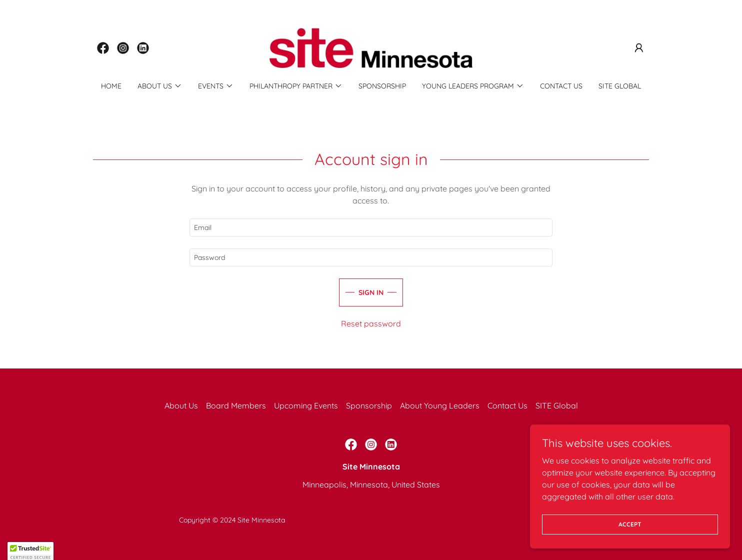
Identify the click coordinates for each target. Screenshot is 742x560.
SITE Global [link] (620, 86)
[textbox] (371, 227)
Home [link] (111, 86)
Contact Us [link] (561, 86)
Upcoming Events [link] (306, 405)
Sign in (371, 292)
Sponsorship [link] (382, 86)
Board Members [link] (236, 405)
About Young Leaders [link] (440, 405)
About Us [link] (181, 405)
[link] (103, 48)
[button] (639, 48)
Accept (630, 524)
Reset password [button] (371, 323)
